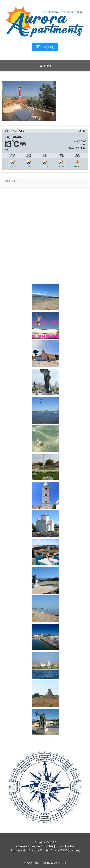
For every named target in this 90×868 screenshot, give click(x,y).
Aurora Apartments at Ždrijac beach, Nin (45, 846)
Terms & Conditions (55, 862)
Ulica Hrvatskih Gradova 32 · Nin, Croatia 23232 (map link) (45, 850)
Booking (45, 47)
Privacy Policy (31, 862)
